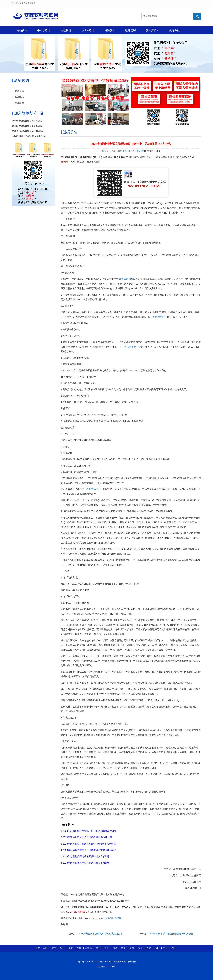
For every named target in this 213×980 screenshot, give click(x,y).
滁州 (124, 948)
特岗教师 (110, 30)
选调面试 (19, 103)
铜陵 (71, 948)
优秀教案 (174, 30)
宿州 (157, 948)
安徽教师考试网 (113, 918)
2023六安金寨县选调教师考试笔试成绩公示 (100, 934)
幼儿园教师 (88, 30)
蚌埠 (115, 948)
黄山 (174, 948)
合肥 (46, 948)
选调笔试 (19, 97)
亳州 (107, 948)
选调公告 (19, 91)
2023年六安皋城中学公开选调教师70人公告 (171, 934)
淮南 (132, 948)
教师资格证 (152, 30)
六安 (149, 948)
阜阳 (98, 948)
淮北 (140, 948)
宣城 (166, 948)
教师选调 (130, 30)
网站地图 (132, 962)
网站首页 (22, 30)
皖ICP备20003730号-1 (106, 967)
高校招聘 (66, 30)
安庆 (54, 948)
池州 (62, 948)
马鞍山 (89, 948)
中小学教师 (44, 30)
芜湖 (79, 948)
